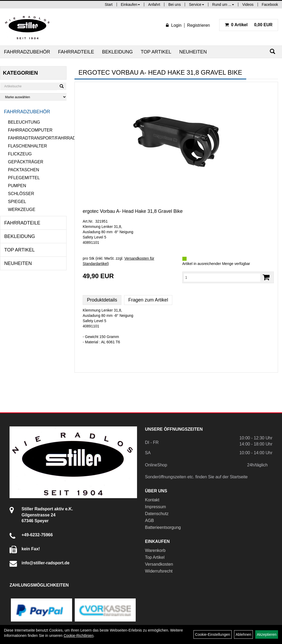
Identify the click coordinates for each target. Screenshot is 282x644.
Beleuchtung (24, 122)
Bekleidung (117, 52)
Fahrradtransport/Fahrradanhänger (37, 138)
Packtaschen (24, 170)
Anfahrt (154, 4)
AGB (149, 521)
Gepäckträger (26, 162)
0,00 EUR (249, 25)
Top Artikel (156, 52)
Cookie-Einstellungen (213, 634)
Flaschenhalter (27, 146)
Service (197, 4)
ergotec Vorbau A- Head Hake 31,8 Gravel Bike (133, 211)
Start (109, 4)
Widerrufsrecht (159, 571)
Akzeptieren (267, 634)
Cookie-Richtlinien (79, 636)
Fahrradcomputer (30, 130)
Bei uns (175, 4)
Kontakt (152, 500)
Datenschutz (157, 514)
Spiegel (17, 202)
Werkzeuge (22, 210)
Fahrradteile (76, 52)
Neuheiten (193, 52)
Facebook (270, 4)
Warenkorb (155, 550)
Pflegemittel (24, 178)
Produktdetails (102, 300)
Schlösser (21, 194)
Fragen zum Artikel (148, 300)
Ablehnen (243, 634)
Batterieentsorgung (163, 527)
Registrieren (199, 25)
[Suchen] (272, 51)
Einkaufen (130, 4)
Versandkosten (159, 564)
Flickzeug (20, 154)
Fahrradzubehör (27, 52)
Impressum (155, 507)
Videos (248, 4)
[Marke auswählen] (33, 97)
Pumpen (17, 186)
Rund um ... (223, 4)
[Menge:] (222, 277)
